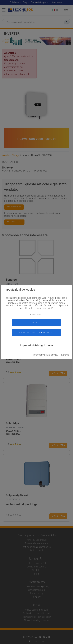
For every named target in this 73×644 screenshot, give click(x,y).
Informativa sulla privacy (46, 355)
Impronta (65, 355)
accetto (36, 323)
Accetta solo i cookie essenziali (36, 333)
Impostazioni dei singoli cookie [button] (37, 345)
